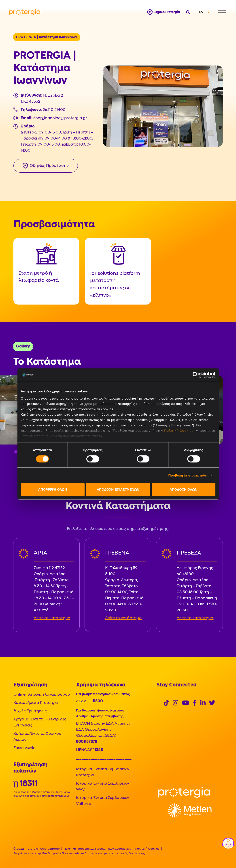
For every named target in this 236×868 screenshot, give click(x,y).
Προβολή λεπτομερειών (188, 475)
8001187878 (87, 742)
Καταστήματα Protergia (36, 703)
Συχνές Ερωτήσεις (30, 711)
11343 (98, 750)
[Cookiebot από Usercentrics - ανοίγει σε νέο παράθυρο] (196, 375)
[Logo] (184, 792)
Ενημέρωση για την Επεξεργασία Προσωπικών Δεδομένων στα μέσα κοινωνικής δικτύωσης (79, 853)
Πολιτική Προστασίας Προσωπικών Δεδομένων (97, 849)
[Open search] (188, 12)
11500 (98, 701)
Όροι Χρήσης (50, 849)
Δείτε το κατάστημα (52, 618)
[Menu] (222, 12)
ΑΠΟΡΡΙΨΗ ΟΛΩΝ (53, 490)
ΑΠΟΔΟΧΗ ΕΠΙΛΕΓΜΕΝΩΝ (118, 490)
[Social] (166, 704)
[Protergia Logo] (25, 12)
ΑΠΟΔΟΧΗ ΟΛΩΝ (183, 490)
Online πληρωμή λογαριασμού (42, 695)
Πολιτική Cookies (179, 431)
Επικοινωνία (25, 748)
